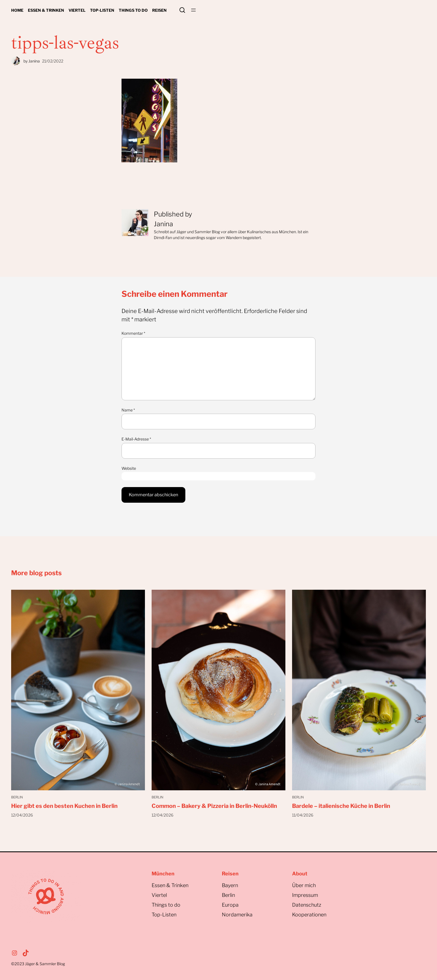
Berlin (17, 797)
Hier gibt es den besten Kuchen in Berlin (64, 806)
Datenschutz (307, 905)
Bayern (230, 885)
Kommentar (133, 333)
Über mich (304, 885)
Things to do (166, 905)
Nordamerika (237, 915)
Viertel (159, 895)
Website (129, 468)
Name (128, 410)
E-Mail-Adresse (136, 439)
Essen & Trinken (170, 885)
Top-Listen (164, 915)
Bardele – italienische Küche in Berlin (341, 806)
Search (182, 10)
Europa (230, 905)
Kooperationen (309, 915)
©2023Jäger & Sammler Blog (38, 964)
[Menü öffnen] (193, 10)
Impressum (305, 895)
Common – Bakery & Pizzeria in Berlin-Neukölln (214, 806)
